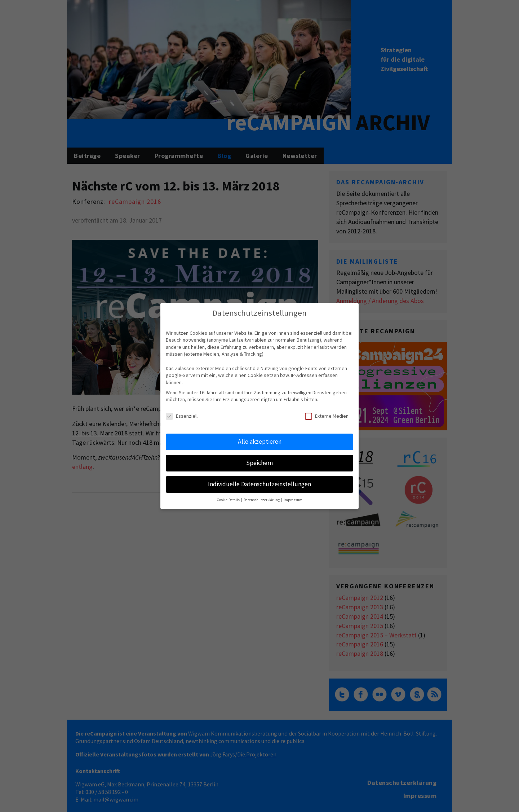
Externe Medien (327, 416)
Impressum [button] (293, 500)
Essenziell (182, 416)
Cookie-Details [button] (229, 500)
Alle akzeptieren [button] (260, 442)
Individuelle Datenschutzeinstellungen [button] (259, 484)
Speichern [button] (259, 463)
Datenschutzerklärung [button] (262, 500)
